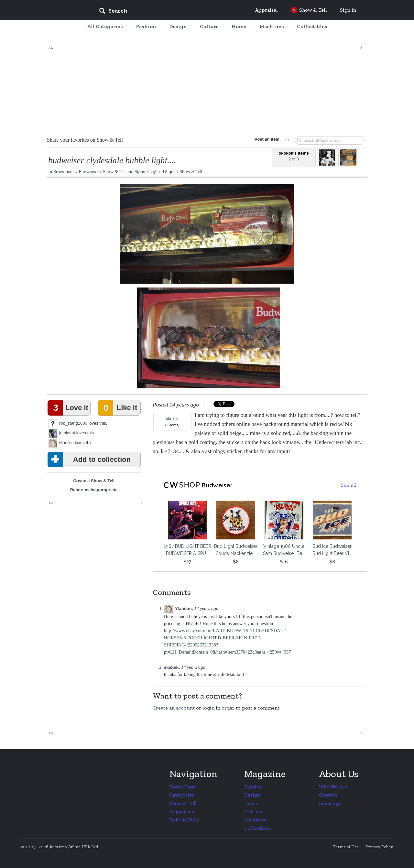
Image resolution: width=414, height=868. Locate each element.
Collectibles (258, 828)
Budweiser (89, 171)
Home (251, 803)
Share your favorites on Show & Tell (85, 140)
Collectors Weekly (55, 10)
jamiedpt (67, 433)
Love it (69, 408)
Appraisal (267, 10)
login (208, 708)
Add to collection (90, 460)
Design (252, 795)
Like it (119, 408)
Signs (140, 171)
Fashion (253, 787)
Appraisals (182, 812)
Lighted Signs (162, 171)
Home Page (182, 787)
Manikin (66, 443)
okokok (172, 419)
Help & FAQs (184, 820)
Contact (328, 795)
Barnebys (330, 803)
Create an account (174, 708)
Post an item (267, 139)
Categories (182, 795)
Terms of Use (346, 847)
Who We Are (333, 787)
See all (348, 485)
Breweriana (64, 171)
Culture (253, 812)
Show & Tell (114, 171)
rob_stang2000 (73, 423)
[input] (160, 12)
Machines (255, 820)
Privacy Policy (379, 847)
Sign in (348, 10)
